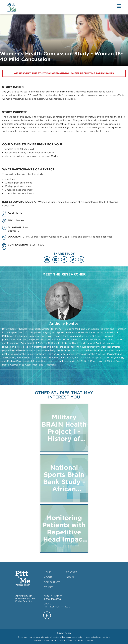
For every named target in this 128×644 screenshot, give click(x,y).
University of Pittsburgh (67, 640)
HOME (47, 572)
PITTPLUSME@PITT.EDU (57, 607)
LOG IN (70, 577)
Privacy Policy (64, 633)
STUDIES (49, 587)
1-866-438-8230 (52, 599)
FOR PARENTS (52, 582)
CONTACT (72, 572)
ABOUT (48, 577)
